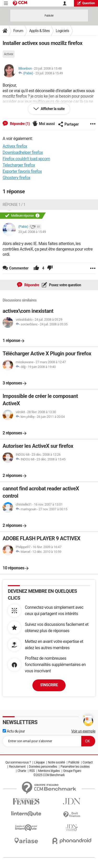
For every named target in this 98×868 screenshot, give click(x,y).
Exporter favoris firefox (22, 171)
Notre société (56, 762)
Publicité (74, 762)
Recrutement (17, 767)
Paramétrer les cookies (75, 767)
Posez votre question (65, 285)
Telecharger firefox (19, 165)
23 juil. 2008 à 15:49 (49, 73)
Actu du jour (14, 731)
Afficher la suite (52, 109)
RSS (32, 771)
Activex (9, 54)
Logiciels (62, 31)
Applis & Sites (40, 31)
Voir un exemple (83, 731)
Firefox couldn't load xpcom (26, 159)
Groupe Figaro (72, 771)
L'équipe (39, 762)
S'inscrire (49, 685)
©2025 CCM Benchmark (49, 775)
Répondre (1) (19, 124)
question (86, 3)
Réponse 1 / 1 (14, 205)
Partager (68, 124)
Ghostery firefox (16, 178)
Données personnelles (43, 767)
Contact (88, 762)
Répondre (31, 285)
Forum (18, 31)
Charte (22, 771)
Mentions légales (49, 771)
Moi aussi (47, 124)
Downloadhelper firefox (23, 152)
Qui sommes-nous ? (18, 762)
